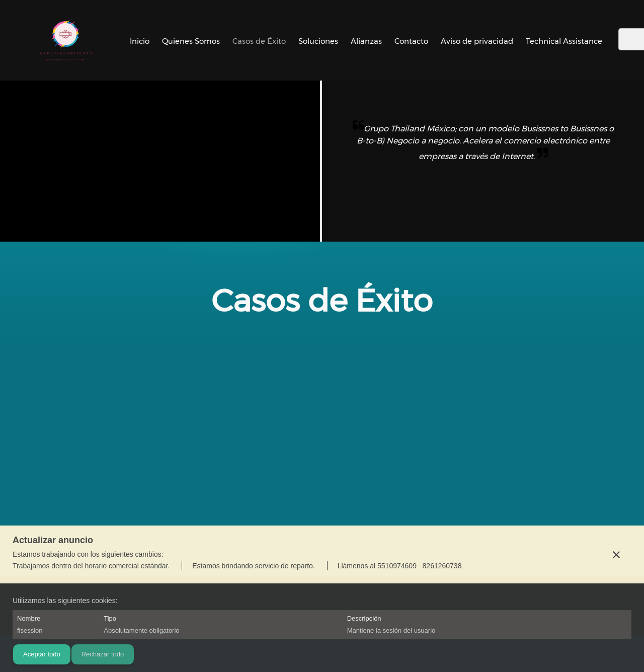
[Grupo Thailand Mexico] (65, 40)
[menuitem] (140, 40)
